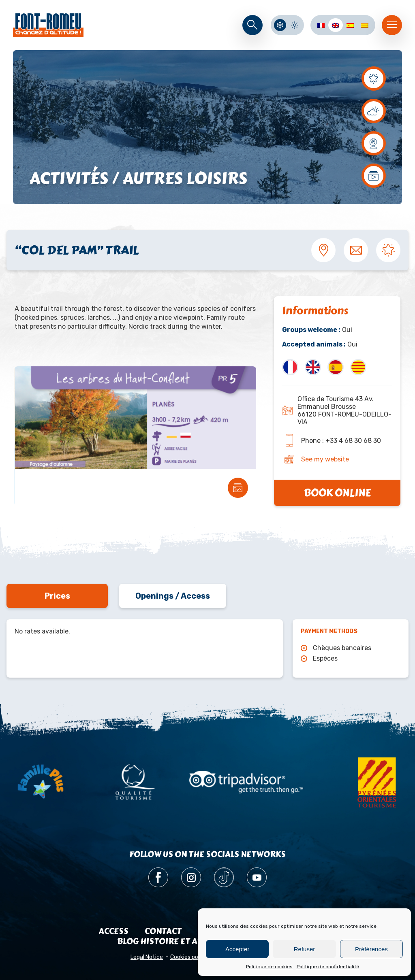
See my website (325, 459)
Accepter (237, 949)
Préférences (371, 949)
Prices (57, 596)
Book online (337, 493)
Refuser (305, 949)
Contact (163, 931)
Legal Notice (147, 957)
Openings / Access (173, 596)
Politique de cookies (269, 967)
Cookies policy (189, 957)
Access (113, 931)
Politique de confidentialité (328, 967)
